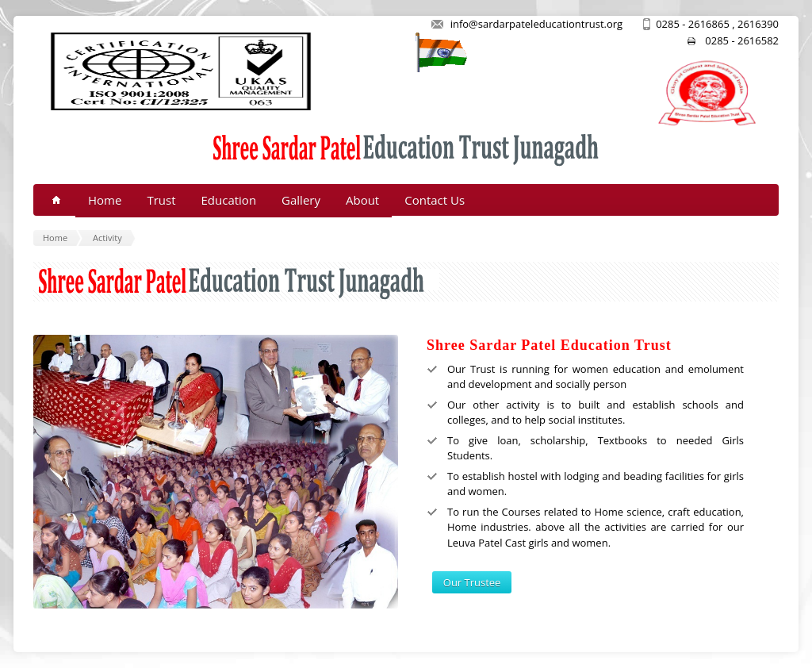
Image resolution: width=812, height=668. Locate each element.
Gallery (301, 200)
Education (229, 200)
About (362, 200)
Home (105, 200)
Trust (161, 200)
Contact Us (435, 200)
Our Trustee (472, 582)
